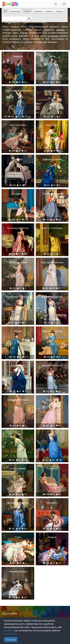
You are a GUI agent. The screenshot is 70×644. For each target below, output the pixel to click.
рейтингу (49, 11)
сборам (59, 11)
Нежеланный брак (18, 572)
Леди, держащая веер (52, 262)
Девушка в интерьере (52, 297)
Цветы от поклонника (18, 400)
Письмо (52, 434)
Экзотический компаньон (18, 91)
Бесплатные (15, 11)
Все (6, 11)
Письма (18, 331)
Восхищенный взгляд (18, 228)
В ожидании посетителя (18, 297)
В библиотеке (18, 365)
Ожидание (18, 56)
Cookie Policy (10, 634)
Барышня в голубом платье (52, 333)
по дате (27, 11)
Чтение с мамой (52, 91)
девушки (60, 30)
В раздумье (52, 468)
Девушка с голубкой (52, 365)
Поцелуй (18, 159)
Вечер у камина (18, 468)
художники (53, 36)
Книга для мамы (18, 125)
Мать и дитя (52, 125)
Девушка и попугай (52, 159)
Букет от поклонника (52, 228)
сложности (38, 11)
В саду (18, 434)
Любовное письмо (52, 194)
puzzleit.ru (9, 631)
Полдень (52, 537)
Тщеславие (52, 400)
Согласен (11, 640)
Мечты (52, 56)
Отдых (18, 537)
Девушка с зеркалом (18, 503)
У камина (18, 194)
